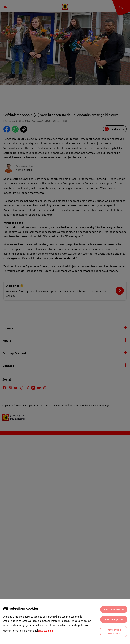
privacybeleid (45, 631)
